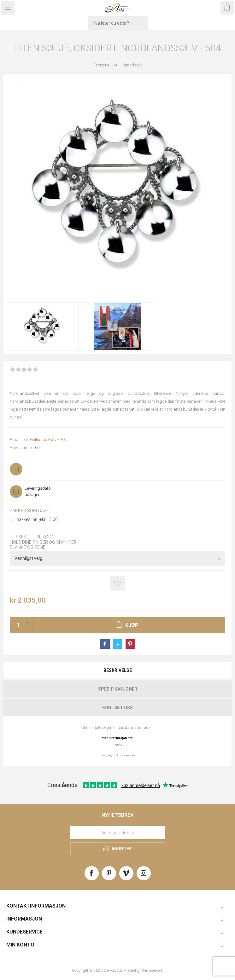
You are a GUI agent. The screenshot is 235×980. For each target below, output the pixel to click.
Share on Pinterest (130, 644)
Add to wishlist (117, 583)
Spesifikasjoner (118, 689)
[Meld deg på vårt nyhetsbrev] (118, 833)
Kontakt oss (117, 708)
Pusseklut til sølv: (32, 537)
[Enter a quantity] (16, 625)
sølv (119, 745)
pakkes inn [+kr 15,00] (38, 519)
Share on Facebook (105, 644)
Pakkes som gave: (30, 511)
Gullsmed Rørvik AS (48, 440)
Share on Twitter (118, 644)
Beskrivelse (118, 670)
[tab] (117, 670)
